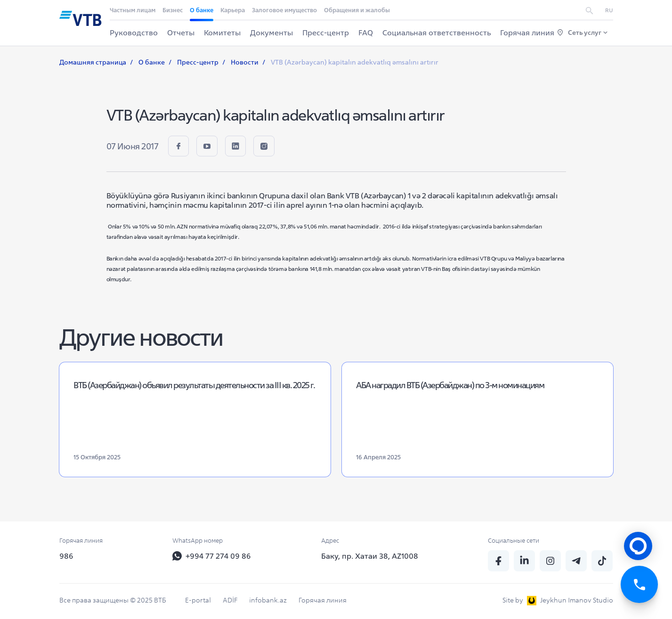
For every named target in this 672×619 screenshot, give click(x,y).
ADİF (230, 600)
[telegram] (576, 561)
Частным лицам (133, 10)
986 (66, 556)
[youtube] (207, 146)
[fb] (179, 146)
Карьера (233, 10)
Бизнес (173, 10)
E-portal (198, 600)
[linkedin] (236, 146)
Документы (272, 33)
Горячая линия (528, 33)
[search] (589, 10)
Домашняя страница (93, 62)
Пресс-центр (326, 33)
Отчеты (181, 33)
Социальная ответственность (437, 33)
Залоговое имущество (285, 10)
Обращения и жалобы (357, 10)
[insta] (265, 146)
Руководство (134, 33)
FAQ (366, 33)
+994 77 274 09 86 (212, 556)
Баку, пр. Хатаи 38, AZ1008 (370, 556)
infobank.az (268, 600)
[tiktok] (602, 561)
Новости (245, 62)
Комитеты (223, 33)
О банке (202, 10)
